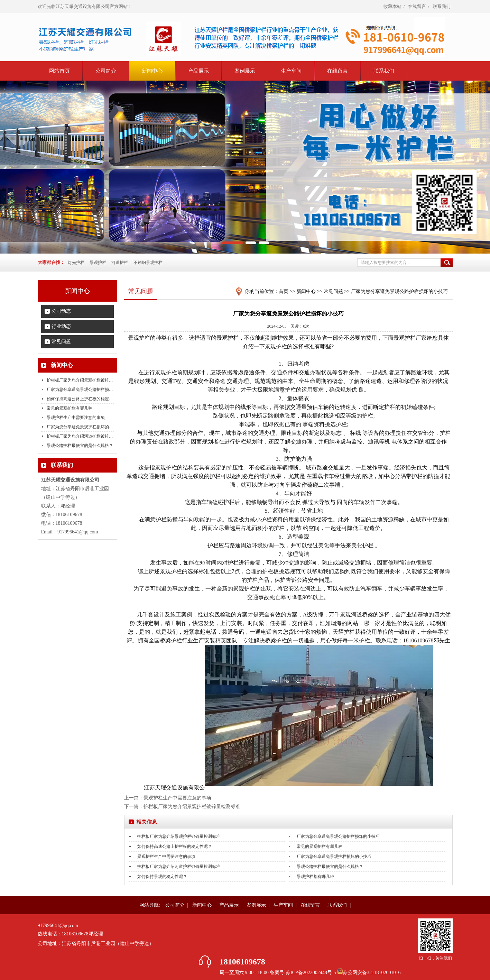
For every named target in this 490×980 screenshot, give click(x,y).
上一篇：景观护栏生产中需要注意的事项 (168, 798)
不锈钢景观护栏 (148, 263)
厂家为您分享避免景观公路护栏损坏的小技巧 (88, 390)
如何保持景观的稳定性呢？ (162, 877)
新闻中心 (152, 71)
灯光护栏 (76, 263)
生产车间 (291, 71)
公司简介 (106, 71)
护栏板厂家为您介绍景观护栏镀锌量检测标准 (88, 380)
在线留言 (417, 6)
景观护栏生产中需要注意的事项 (76, 418)
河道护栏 (120, 263)
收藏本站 (392, 6)
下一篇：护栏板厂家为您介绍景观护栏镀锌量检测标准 (182, 807)
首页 (284, 291)
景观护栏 (98, 263)
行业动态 (61, 326)
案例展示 (245, 71)
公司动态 (61, 311)
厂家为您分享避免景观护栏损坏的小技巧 (84, 427)
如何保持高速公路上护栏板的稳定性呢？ (84, 399)
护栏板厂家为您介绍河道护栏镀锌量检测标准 (88, 436)
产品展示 (198, 71)
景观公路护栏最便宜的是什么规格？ (80, 446)
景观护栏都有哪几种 (315, 877)
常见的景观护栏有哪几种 (70, 408)
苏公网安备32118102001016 (372, 973)
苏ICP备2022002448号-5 (311, 973)
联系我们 (442, 6)
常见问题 (61, 342)
